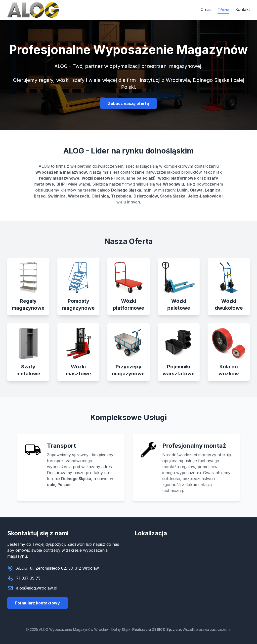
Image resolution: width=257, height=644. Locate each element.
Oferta (223, 10)
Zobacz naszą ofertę (128, 103)
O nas (206, 9)
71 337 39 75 (28, 578)
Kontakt (243, 9)
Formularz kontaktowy (38, 603)
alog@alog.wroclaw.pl (37, 588)
